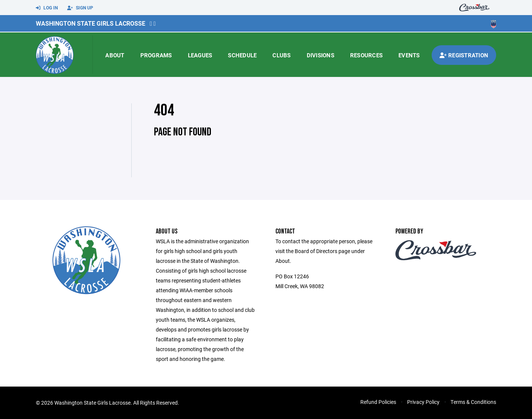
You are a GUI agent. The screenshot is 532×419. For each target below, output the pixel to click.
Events (409, 55)
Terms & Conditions (473, 402)
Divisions (321, 55)
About (115, 55)
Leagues (200, 55)
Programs (156, 55)
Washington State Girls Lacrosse (91, 23)
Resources (366, 55)
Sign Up (80, 8)
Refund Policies (378, 402)
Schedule (242, 55)
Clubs (281, 55)
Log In (47, 8)
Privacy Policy (423, 402)
